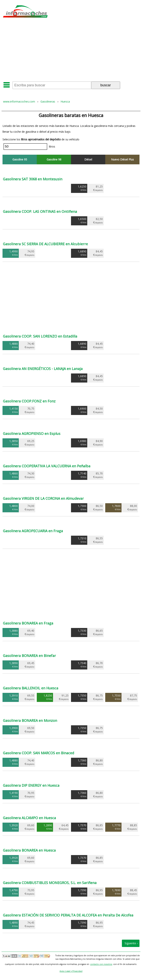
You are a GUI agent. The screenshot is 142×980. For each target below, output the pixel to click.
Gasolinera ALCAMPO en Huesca (29, 818)
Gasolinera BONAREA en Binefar (29, 656)
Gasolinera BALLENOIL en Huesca (31, 688)
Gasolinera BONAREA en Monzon (30, 720)
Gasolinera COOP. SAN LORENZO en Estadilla (40, 336)
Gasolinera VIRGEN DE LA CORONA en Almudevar (43, 498)
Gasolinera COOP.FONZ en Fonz (29, 401)
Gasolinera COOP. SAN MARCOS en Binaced (38, 753)
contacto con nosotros (101, 964)
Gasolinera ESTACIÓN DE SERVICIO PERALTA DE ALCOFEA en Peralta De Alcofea (68, 915)
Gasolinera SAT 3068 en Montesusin (33, 179)
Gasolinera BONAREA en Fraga (28, 623)
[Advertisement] (71, 51)
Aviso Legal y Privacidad (71, 971)
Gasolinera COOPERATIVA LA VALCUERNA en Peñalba (47, 466)
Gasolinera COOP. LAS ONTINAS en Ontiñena (40, 211)
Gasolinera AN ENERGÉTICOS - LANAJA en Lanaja (43, 369)
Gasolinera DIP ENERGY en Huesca (31, 785)
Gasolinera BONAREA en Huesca (29, 850)
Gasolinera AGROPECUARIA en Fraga (33, 531)
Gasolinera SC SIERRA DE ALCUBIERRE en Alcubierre (45, 244)
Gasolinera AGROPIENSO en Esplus (32, 434)
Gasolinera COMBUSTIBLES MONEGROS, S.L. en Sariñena (50, 883)
